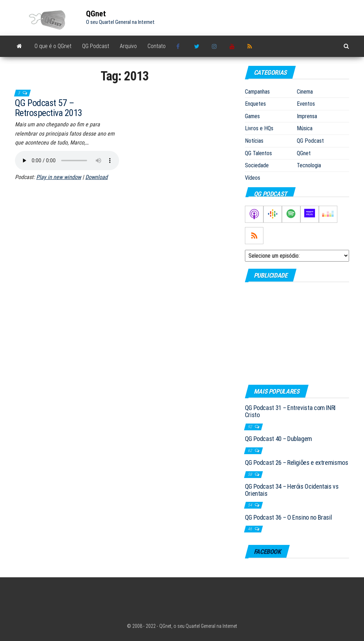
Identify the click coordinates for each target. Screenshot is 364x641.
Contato (157, 46)
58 (250, 474)
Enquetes (255, 104)
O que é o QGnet (53, 46)
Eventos (306, 104)
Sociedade (257, 165)
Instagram (215, 46)
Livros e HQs (259, 128)
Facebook (180, 46)
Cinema (305, 92)
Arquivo (128, 46)
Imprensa (307, 116)
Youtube (233, 46)
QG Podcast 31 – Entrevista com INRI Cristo (290, 411)
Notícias (254, 141)
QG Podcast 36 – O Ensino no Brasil (288, 517)
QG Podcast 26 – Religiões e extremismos (297, 463)
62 (250, 451)
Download (97, 177)
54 (250, 505)
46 (250, 529)
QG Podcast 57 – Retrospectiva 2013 (49, 108)
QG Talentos (258, 153)
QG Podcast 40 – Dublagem (279, 439)
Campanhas (257, 92)
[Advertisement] (297, 333)
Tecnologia (309, 165)
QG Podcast (96, 46)
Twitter (198, 46)
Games (252, 116)
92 (250, 427)
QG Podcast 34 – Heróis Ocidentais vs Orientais (292, 490)
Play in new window (59, 177)
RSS (251, 46)
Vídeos (253, 178)
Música (305, 128)
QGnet (96, 14)
